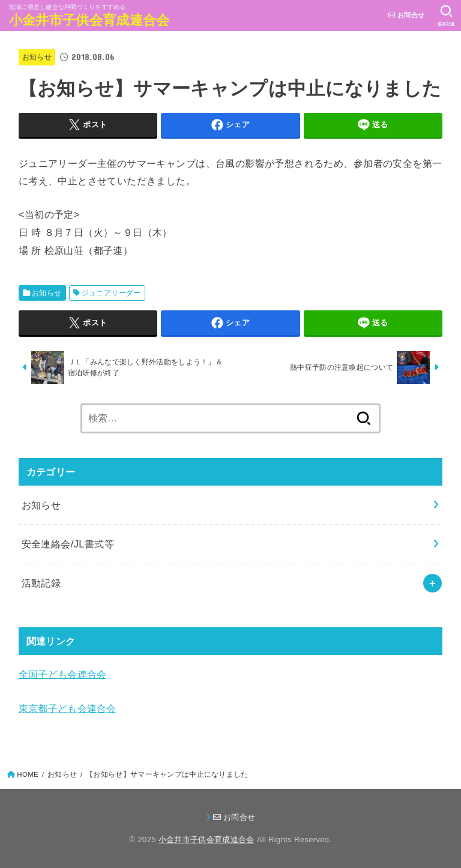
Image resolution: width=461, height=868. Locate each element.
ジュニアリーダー (111, 293)
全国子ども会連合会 (63, 674)
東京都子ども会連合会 (68, 708)
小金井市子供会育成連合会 (89, 20)
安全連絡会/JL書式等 (68, 544)
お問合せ (407, 15)
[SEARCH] (446, 16)
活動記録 (41, 583)
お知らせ (37, 57)
